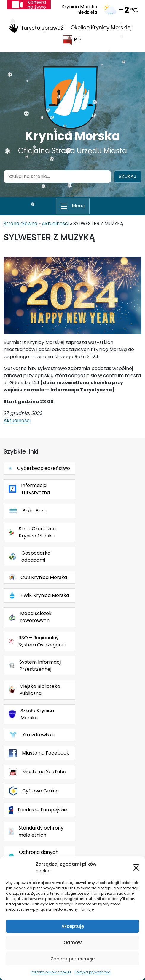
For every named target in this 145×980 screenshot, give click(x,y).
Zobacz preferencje (73, 959)
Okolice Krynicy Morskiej (101, 28)
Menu (78, 206)
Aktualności (55, 224)
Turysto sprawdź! (37, 28)
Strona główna (20, 224)
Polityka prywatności (93, 972)
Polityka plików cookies (51, 972)
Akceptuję (73, 926)
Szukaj (128, 176)
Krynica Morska (72, 136)
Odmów (72, 943)
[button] (136, 868)
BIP (72, 40)
